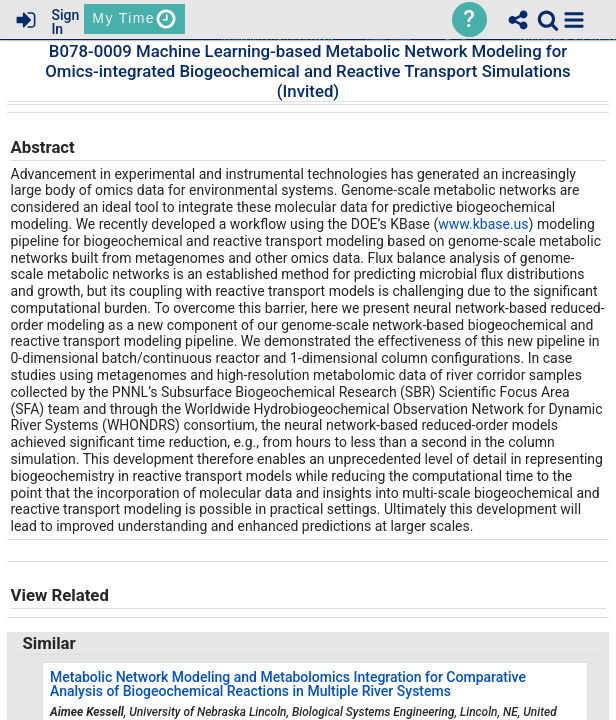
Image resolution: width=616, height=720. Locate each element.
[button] (574, 20)
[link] (548, 20)
